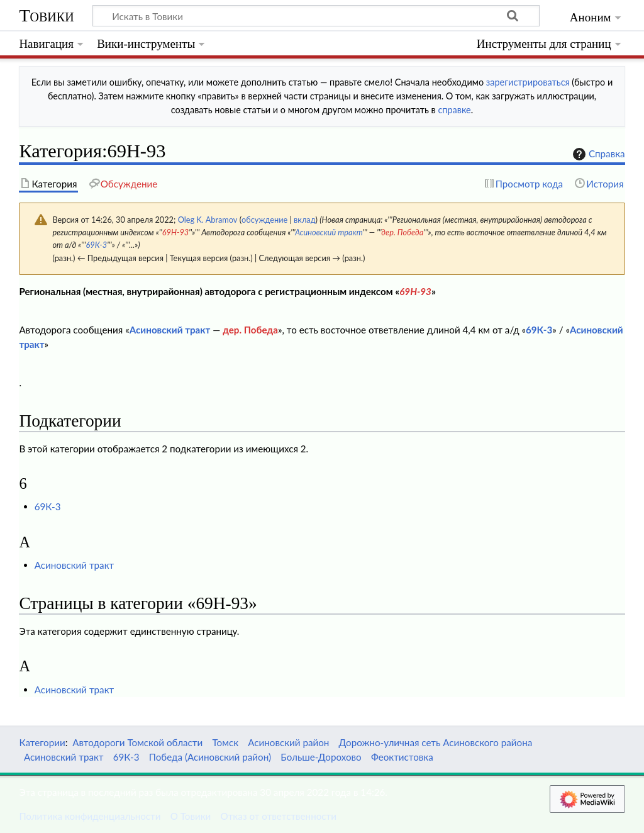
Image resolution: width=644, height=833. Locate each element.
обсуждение (264, 220)
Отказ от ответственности (279, 816)
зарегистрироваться (528, 82)
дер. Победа (402, 232)
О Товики (191, 816)
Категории (42, 742)
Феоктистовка (402, 757)
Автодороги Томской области (137, 742)
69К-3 (97, 245)
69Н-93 (176, 232)
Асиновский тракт (329, 232)
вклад (305, 220)
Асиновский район (288, 742)
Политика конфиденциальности (90, 816)
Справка (597, 154)
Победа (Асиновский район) (210, 757)
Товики (46, 15)
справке (454, 110)
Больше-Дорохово (321, 757)
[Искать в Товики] (316, 16)
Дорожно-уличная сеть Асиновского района (436, 742)
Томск (225, 742)
